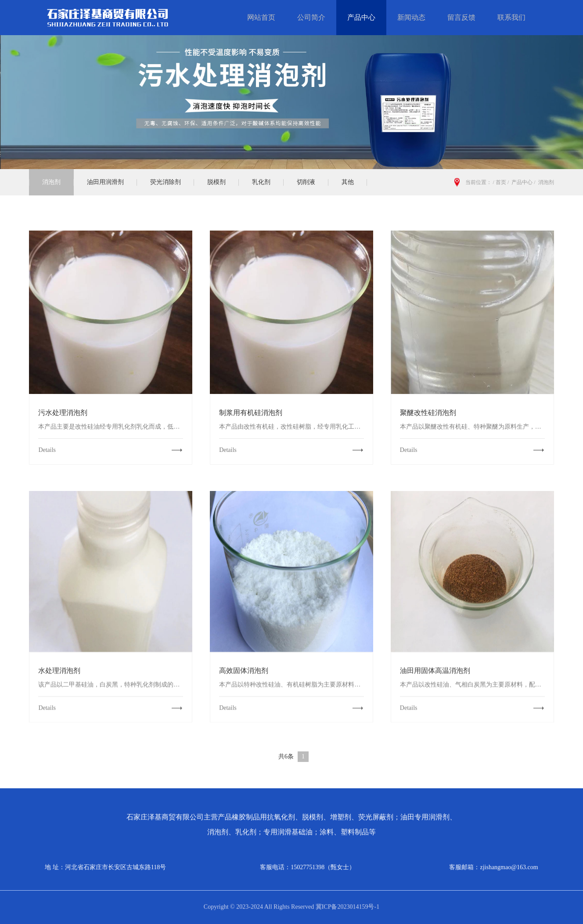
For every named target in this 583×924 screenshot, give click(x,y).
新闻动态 (411, 17)
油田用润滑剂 (105, 182)
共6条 (286, 756)
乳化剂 (261, 182)
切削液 (306, 182)
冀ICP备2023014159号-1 (347, 904)
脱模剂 (216, 182)
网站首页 (261, 17)
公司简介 (311, 17)
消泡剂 (51, 182)
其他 (348, 182)
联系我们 (511, 17)
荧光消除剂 (166, 182)
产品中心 (361, 17)
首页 (501, 182)
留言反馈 (461, 17)
